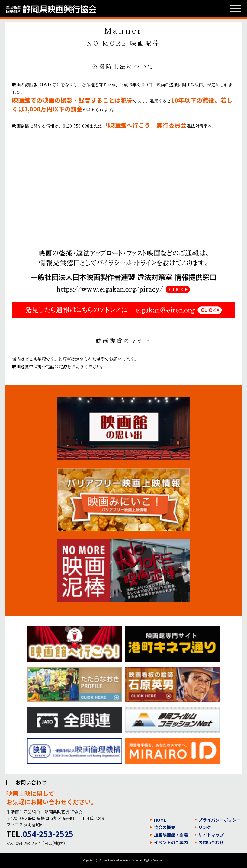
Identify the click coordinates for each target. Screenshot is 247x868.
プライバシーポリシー (220, 820)
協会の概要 (165, 827)
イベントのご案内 (171, 842)
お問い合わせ (211, 842)
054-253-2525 (48, 834)
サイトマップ (211, 835)
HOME (160, 820)
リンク (205, 827)
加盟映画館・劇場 (171, 835)
